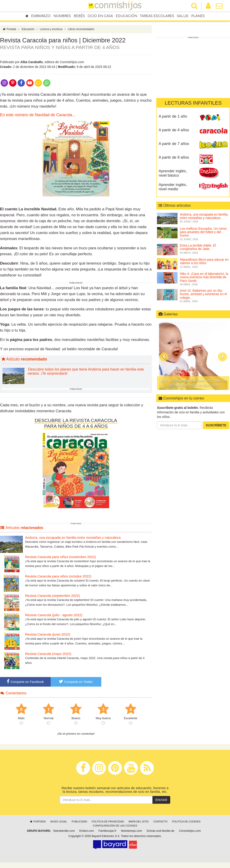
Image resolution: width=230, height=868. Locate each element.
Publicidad (79, 823)
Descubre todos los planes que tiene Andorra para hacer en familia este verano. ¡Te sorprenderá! (86, 372)
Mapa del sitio (139, 823)
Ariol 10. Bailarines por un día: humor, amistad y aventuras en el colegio (203, 294)
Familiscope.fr (107, 832)
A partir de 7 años (174, 144)
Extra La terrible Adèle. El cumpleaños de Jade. (198, 247)
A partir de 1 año (173, 116)
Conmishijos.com (190, 832)
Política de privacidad (108, 823)
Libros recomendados (81, 30)
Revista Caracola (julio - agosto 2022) (54, 616)
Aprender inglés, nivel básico (173, 173)
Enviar (161, 801)
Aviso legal (59, 823)
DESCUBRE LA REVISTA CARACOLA (76, 421)
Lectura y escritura (51, 30)
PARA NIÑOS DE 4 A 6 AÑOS (76, 427)
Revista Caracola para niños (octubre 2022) (58, 577)
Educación (126, 16)
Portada (9, 30)
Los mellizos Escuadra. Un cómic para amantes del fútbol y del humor (203, 232)
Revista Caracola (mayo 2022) (48, 655)
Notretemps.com (131, 832)
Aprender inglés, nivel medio (173, 187)
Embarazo (41, 16)
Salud (183, 16)
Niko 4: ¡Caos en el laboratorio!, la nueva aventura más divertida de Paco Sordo (204, 277)
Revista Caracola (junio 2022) (48, 635)
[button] (164, 357)
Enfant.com (87, 832)
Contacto (161, 823)
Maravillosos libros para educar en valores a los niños (204, 261)
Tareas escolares (157, 16)
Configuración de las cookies (115, 827)
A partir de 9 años (174, 157)
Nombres (62, 16)
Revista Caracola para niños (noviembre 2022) (60, 558)
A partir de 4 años (174, 130)
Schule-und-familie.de (160, 832)
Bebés (79, 16)
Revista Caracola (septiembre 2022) (52, 597)
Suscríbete (216, 425)
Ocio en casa (100, 16)
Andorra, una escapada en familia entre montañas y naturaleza (73, 539)
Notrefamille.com (64, 832)
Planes (198, 16)
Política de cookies (186, 823)
